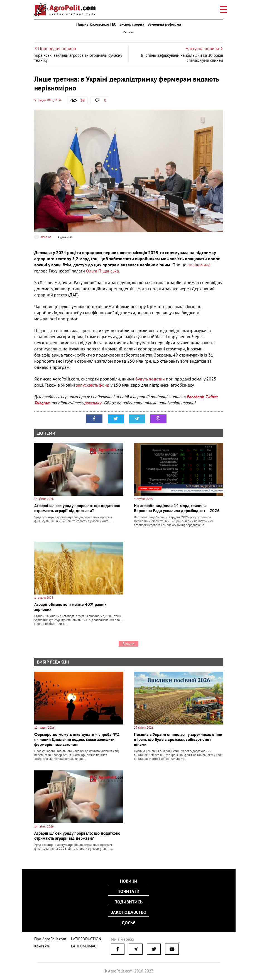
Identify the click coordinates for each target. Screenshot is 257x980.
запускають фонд (93, 385)
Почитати (128, 892)
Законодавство (129, 912)
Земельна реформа (164, 24)
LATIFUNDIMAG (80, 944)
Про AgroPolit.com (49, 937)
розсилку (93, 403)
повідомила (199, 265)
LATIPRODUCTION (82, 937)
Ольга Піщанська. (103, 271)
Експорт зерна (132, 24)
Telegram (42, 403)
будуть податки (150, 379)
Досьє (128, 922)
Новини (129, 882)
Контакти (41, 944)
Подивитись (128, 902)
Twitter (212, 397)
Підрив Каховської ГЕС (96, 24)
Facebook (195, 397)
